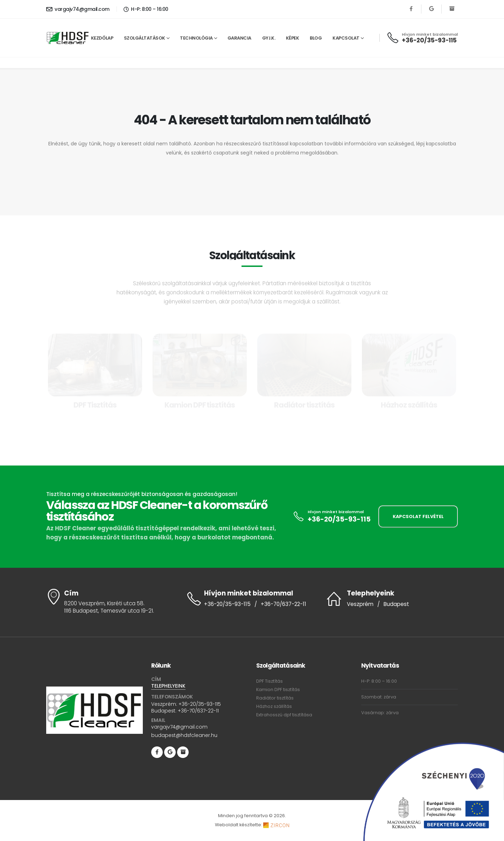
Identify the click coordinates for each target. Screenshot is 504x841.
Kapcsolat (346, 38)
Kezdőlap (102, 38)
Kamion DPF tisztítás (278, 690)
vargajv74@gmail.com (78, 9)
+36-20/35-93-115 (429, 40)
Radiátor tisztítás (275, 698)
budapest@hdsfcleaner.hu (184, 736)
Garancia (239, 38)
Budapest (396, 604)
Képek (293, 38)
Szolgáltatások (145, 38)
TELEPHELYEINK (168, 686)
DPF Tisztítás (269, 681)
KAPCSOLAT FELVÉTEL (418, 516)
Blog (316, 38)
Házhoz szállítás (274, 706)
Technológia (196, 38)
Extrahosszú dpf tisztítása (284, 715)
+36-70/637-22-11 (283, 604)
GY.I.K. (269, 38)
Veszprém (360, 604)
